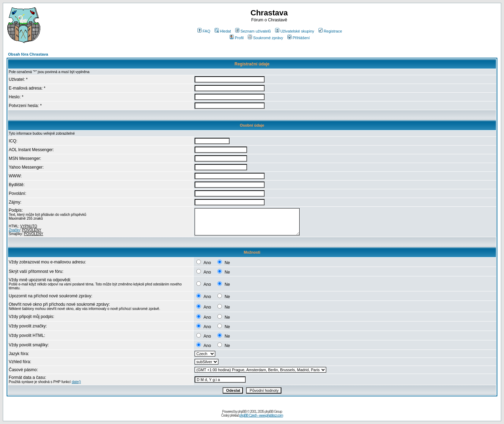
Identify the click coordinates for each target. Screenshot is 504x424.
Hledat (223, 31)
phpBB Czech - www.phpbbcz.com (261, 415)
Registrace (330, 31)
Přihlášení (299, 38)
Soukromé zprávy (265, 38)
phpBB (242, 412)
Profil (237, 38)
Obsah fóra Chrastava (28, 54)
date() (76, 382)
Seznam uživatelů (253, 31)
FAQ (204, 31)
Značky (14, 230)
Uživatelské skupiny (295, 31)
